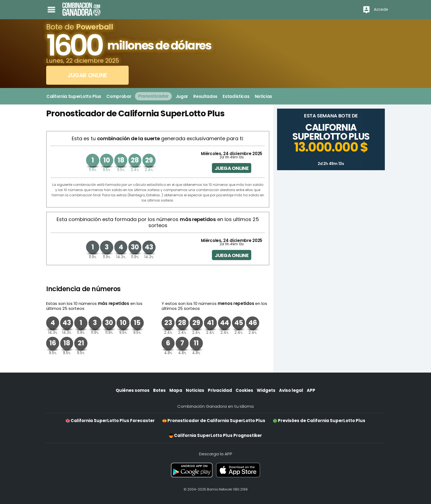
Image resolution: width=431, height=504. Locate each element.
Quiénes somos (133, 390)
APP (311, 390)
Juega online (231, 168)
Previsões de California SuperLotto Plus (319, 421)
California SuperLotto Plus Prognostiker (215, 435)
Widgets (266, 390)
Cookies (244, 390)
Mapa (176, 390)
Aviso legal (291, 390)
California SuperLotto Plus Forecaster (110, 421)
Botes (159, 390)
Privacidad (220, 390)
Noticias (195, 390)
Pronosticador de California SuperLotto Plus (214, 421)
